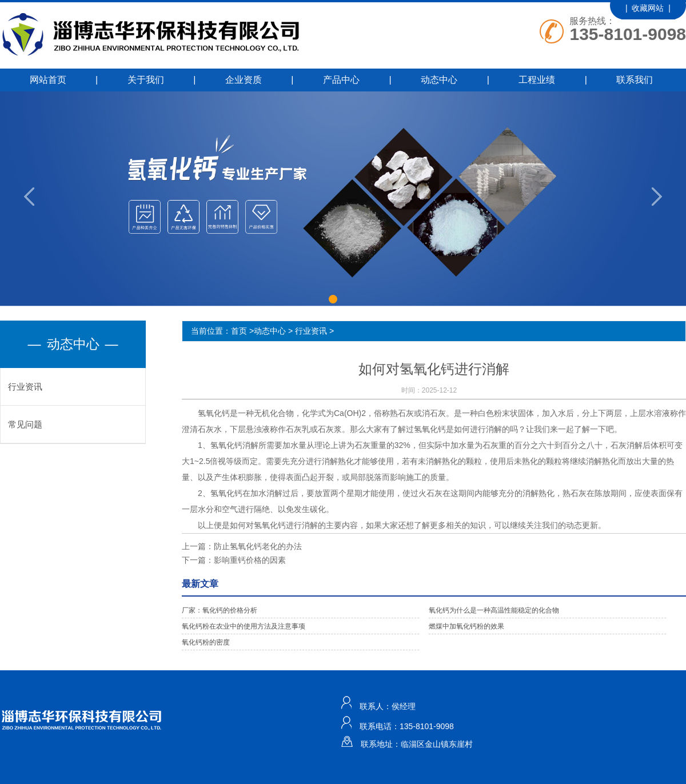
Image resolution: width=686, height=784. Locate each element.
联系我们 (635, 80)
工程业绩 (537, 80)
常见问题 (25, 424)
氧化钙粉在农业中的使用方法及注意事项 (244, 626)
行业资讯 (25, 387)
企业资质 (244, 80)
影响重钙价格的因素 (250, 560)
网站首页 (48, 80)
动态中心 (439, 80)
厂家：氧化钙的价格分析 (220, 610)
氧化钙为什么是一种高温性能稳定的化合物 (494, 610)
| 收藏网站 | (648, 8)
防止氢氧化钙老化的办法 (258, 546)
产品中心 (341, 80)
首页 (239, 331)
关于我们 (146, 80)
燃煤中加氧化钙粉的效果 (466, 626)
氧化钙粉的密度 (206, 642)
